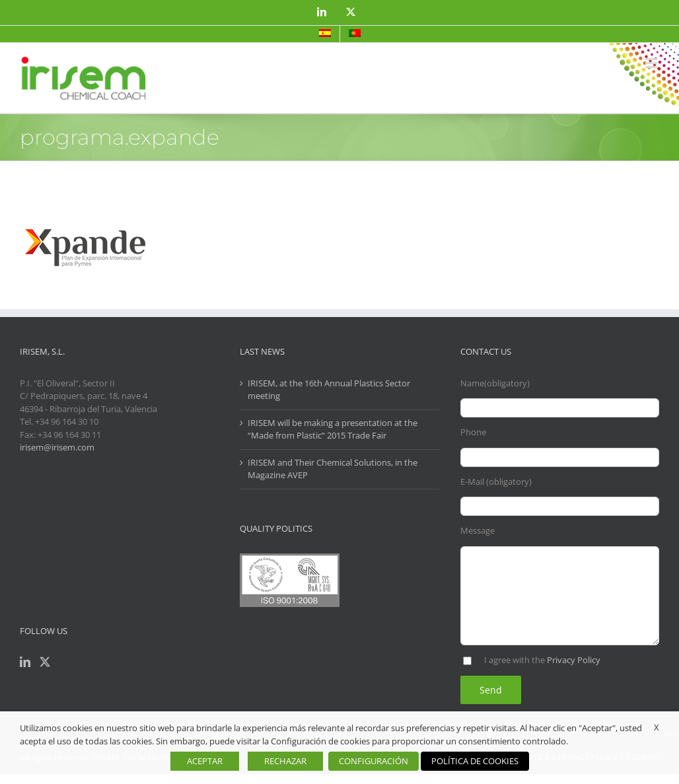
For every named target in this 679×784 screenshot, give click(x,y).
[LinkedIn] (25, 662)
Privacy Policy (574, 660)
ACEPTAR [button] (205, 761)
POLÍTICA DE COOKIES (475, 761)
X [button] (657, 727)
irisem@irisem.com (57, 447)
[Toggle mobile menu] (652, 63)
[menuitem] (325, 34)
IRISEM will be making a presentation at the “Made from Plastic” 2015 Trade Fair (333, 429)
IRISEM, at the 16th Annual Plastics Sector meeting (329, 390)
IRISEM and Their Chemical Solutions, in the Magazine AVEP (333, 469)
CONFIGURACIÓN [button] (374, 761)
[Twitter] (45, 662)
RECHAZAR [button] (285, 761)
